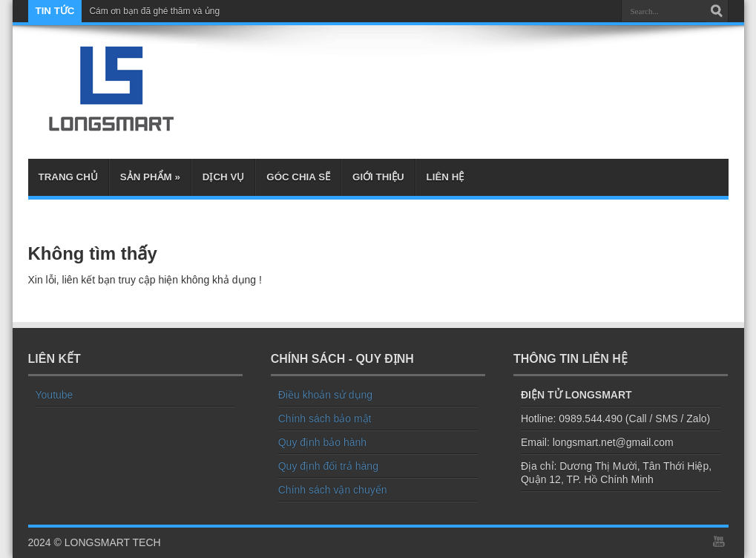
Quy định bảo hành (322, 442)
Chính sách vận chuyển (333, 490)
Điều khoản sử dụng (325, 395)
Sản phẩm (150, 177)
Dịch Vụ (223, 177)
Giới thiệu (378, 177)
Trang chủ (68, 177)
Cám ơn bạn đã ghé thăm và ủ (149, 11)
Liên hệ (446, 177)
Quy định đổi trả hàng (328, 466)
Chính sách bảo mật (325, 418)
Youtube (55, 395)
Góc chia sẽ (298, 177)
